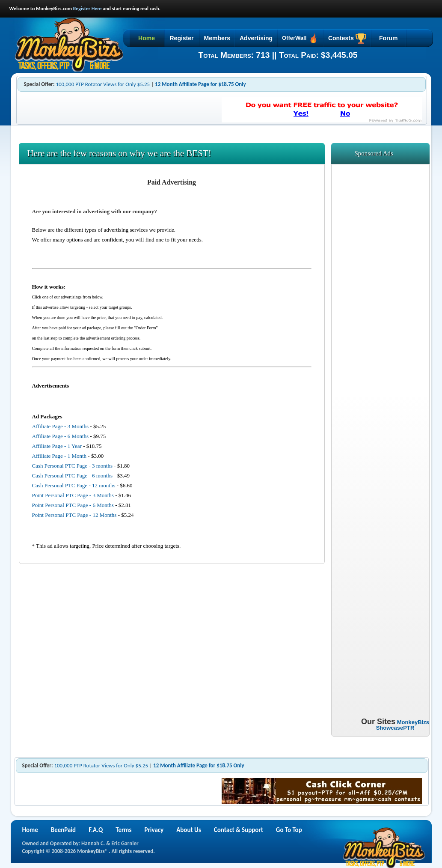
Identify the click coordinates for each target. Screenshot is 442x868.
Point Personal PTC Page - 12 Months (74, 515)
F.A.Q (96, 830)
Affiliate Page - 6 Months (61, 436)
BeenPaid (63, 830)
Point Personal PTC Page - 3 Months (73, 495)
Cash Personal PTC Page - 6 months (73, 476)
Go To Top (289, 830)
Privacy (154, 830)
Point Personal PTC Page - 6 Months (73, 505)
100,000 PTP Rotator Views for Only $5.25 (103, 84)
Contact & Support (239, 830)
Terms (123, 830)
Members (217, 38)
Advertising (256, 38)
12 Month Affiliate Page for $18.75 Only (200, 84)
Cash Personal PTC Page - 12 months (74, 485)
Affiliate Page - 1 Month (59, 456)
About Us (189, 830)
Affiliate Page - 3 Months (61, 426)
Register (181, 38)
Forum (389, 38)
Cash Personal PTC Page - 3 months (73, 466)
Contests (347, 39)
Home (147, 38)
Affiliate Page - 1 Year (57, 446)
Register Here (88, 9)
